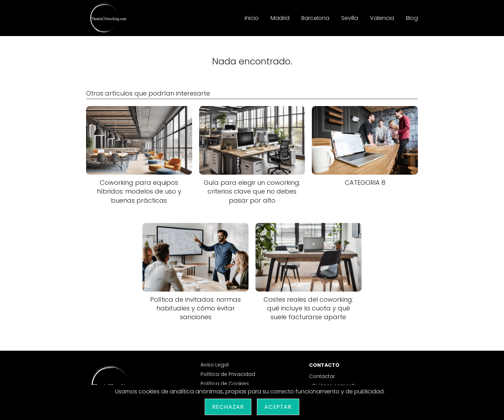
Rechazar (228, 407)
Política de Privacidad (228, 374)
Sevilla (350, 18)
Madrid (280, 18)
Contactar (322, 376)
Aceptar (278, 407)
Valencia (382, 18)
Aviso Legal (215, 365)
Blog (412, 18)
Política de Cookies (225, 384)
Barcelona (315, 18)
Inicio (252, 18)
